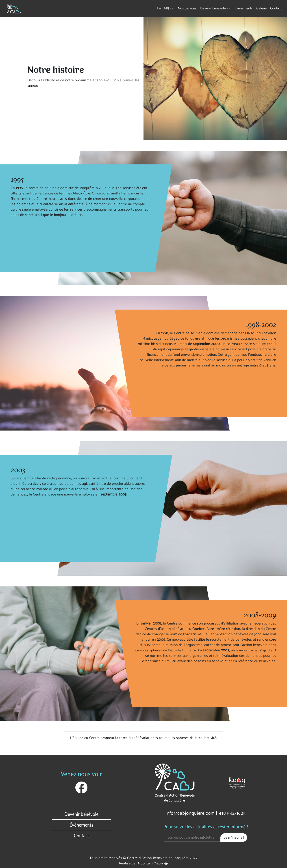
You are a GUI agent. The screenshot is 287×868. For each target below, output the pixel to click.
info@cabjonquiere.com (190, 813)
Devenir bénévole (81, 814)
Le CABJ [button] (163, 8)
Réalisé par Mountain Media (143, 863)
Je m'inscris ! (234, 837)
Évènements (244, 8)
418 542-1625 (232, 813)
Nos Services (187, 8)
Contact (276, 8)
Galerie (261, 8)
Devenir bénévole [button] (213, 8)
